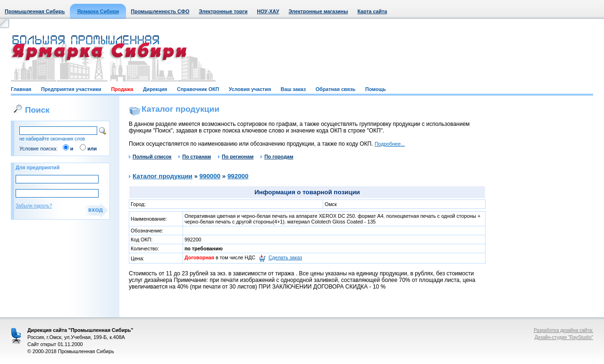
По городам (277, 157)
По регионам (236, 157)
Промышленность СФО (160, 11)
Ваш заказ (293, 89)
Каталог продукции (163, 176)
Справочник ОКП (198, 89)
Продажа (122, 89)
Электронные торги (223, 11)
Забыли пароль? (34, 206)
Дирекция (155, 89)
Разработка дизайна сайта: (563, 330)
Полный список (150, 157)
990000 (210, 176)
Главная (21, 89)
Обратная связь (336, 89)
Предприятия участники (71, 89)
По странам (195, 157)
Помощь (376, 89)
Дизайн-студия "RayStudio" (564, 337)
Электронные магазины (319, 11)
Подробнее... (390, 144)
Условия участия (250, 89)
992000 (238, 176)
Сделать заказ (285, 257)
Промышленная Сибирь (35, 11)
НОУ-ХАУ (268, 11)
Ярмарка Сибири (98, 11)
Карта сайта (372, 11)
